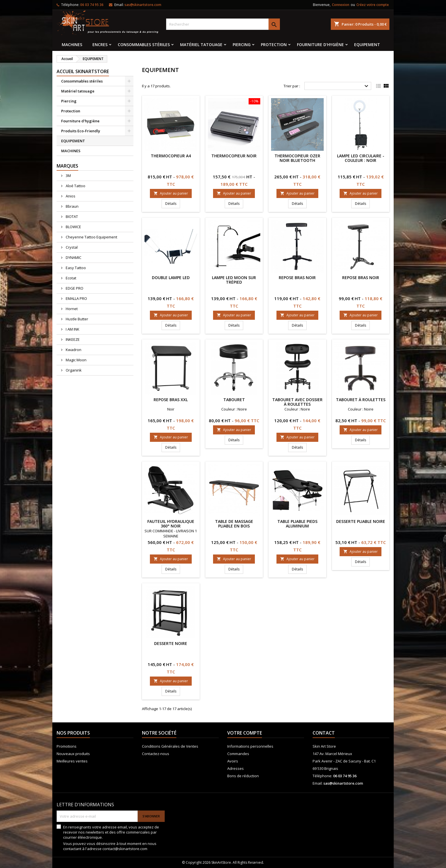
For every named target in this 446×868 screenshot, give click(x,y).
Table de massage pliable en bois (234, 524)
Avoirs (233, 761)
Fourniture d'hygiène (320, 45)
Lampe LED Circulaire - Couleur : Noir (361, 158)
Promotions (67, 746)
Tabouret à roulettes (361, 400)
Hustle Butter (77, 319)
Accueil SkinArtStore (83, 71)
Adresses (236, 768)
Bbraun (72, 206)
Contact (324, 733)
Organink (73, 370)
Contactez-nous (156, 754)
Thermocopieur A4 (171, 156)
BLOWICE (73, 227)
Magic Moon (76, 360)
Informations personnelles (250, 746)
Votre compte (245, 733)
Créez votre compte (373, 5)
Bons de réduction (243, 776)
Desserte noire (171, 643)
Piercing (242, 45)
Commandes (238, 754)
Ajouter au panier (171, 193)
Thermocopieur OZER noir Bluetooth (297, 158)
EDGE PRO (74, 288)
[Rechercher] (223, 24)
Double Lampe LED (171, 278)
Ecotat (71, 278)
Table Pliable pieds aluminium (297, 524)
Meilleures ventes (72, 761)
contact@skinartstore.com (125, 849)
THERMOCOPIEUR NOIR (234, 156)
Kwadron (73, 350)
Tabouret (234, 400)
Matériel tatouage (201, 45)
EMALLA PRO (76, 298)
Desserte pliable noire (361, 521)
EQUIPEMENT (367, 45)
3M (68, 176)
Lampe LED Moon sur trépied (234, 280)
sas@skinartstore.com (143, 5)
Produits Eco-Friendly (81, 131)
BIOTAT (71, 217)
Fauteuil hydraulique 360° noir (171, 524)
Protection (274, 45)
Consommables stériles (144, 45)
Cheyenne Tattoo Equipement (91, 237)
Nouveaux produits (73, 754)
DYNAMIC (73, 257)
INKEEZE (72, 339)
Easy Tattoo (75, 268)
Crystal (71, 247)
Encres (100, 45)
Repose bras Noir (297, 278)
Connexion (341, 5)
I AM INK (72, 329)
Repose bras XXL (171, 400)
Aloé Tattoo (75, 186)
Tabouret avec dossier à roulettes (297, 402)
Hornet (71, 309)
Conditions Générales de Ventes (170, 746)
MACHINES (72, 45)
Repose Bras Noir (361, 278)
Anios (70, 196)
